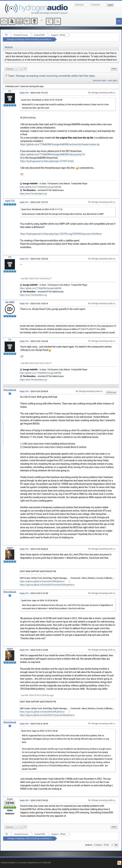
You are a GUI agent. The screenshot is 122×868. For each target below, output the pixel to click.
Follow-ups (111, 392)
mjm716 (10, 201)
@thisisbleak (29, 118)
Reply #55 (24, 391)
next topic (113, 80)
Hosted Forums (21, 35)
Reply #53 (24, 304)
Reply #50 (24, 93)
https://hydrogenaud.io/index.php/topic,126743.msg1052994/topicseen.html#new (61, 234)
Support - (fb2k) (58, 35)
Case (10, 799)
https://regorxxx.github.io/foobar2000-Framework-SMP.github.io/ (47, 585)
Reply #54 (24, 341)
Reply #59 (24, 724)
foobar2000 (39, 35)
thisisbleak (10, 390)
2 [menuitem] (21, 69)
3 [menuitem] (25, 69)
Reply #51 (24, 202)
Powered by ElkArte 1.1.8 (10, 863)
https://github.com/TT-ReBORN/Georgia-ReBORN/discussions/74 (52, 154)
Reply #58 (24, 650)
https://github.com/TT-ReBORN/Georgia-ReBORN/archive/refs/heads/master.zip (60, 144)
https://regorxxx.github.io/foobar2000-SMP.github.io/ (42, 581)
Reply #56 (24, 549)
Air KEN (10, 302)
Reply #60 (24, 800)
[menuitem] (10, 69)
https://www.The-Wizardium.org (33, 194)
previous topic (100, 80)
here (115, 60)
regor (10, 548)
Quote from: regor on (39, 601)
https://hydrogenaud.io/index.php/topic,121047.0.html (47, 161)
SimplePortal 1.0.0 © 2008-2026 (39, 863)
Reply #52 (24, 259)
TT (10, 91)
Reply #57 (24, 593)
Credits (23, 863)
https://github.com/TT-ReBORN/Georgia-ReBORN (41, 187)
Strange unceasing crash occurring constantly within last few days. (37, 39)
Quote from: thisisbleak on (42, 100)
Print (114, 69)
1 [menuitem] (17, 69)
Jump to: (89, 845)
